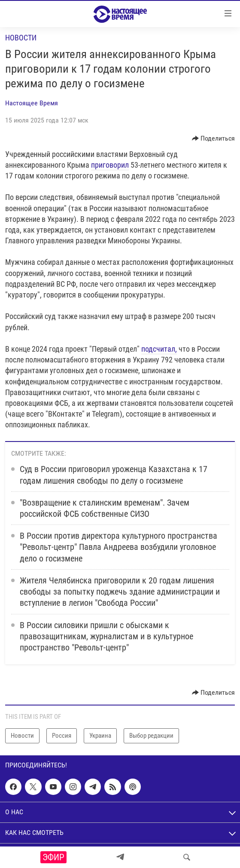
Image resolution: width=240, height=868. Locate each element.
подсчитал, (159, 349)
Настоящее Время (32, 103)
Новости (21, 38)
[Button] (214, 138)
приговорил (110, 165)
